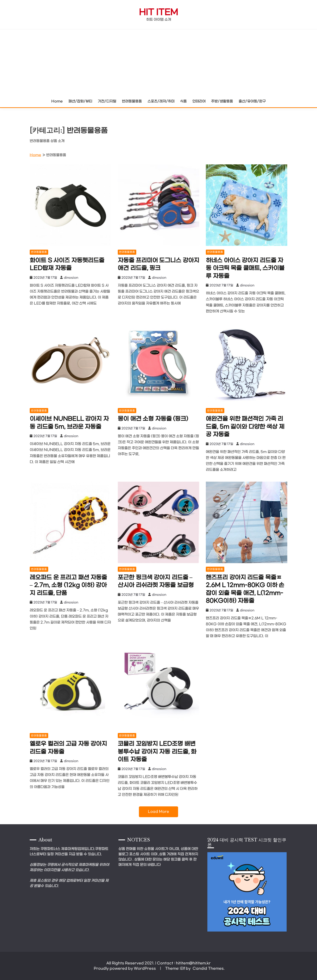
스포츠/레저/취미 (161, 101)
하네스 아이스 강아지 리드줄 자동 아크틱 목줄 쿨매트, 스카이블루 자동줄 (245, 268)
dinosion (71, 278)
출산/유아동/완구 (252, 101)
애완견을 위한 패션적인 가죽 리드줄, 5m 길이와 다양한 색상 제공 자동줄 (245, 427)
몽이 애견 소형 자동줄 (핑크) (153, 419)
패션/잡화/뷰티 (80, 101)
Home (57, 101)
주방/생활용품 (222, 101)
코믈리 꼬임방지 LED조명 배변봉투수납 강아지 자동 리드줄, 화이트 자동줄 (157, 752)
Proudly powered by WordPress (125, 968)
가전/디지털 (107, 101)
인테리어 (199, 101)
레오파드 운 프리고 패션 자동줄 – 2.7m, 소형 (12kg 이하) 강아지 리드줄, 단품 (68, 585)
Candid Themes (208, 968)
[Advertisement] (158, 62)
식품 (183, 101)
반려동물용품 (132, 101)
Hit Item (158, 13)
